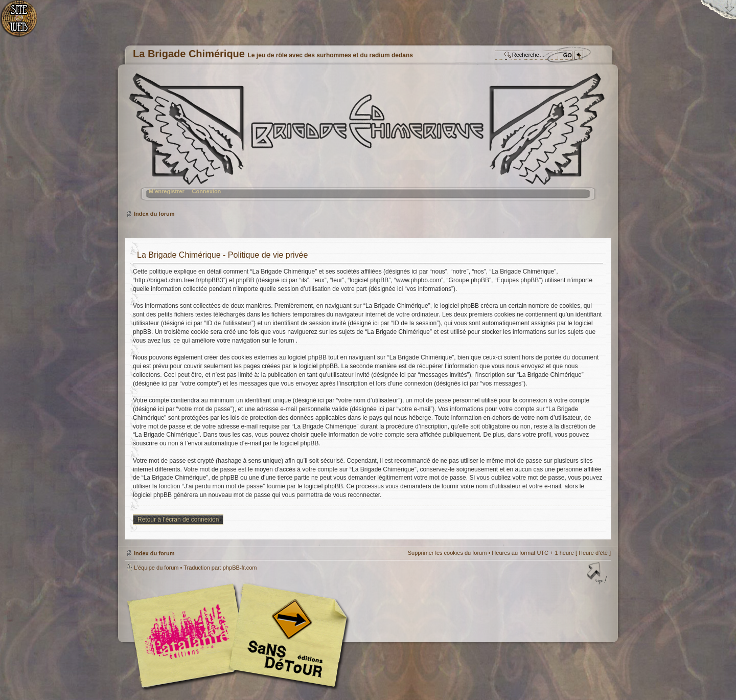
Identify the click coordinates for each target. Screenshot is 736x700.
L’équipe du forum (156, 568)
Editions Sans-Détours (286, 637)
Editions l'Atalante (240, 636)
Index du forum (367, 141)
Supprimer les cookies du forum (447, 553)
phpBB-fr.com (240, 568)
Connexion (206, 191)
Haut (598, 574)
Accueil (24, 23)
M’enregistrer (167, 191)
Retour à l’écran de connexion (178, 520)
